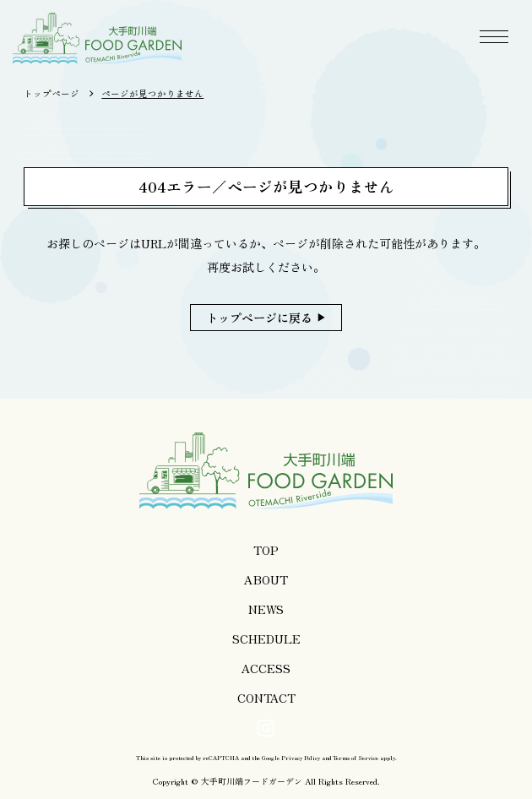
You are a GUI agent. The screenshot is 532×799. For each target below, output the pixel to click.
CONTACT (266, 698)
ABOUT (266, 579)
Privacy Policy (301, 758)
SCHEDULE (266, 639)
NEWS (266, 609)
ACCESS (266, 668)
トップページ (52, 93)
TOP (266, 550)
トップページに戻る (259, 318)
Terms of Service (356, 758)
